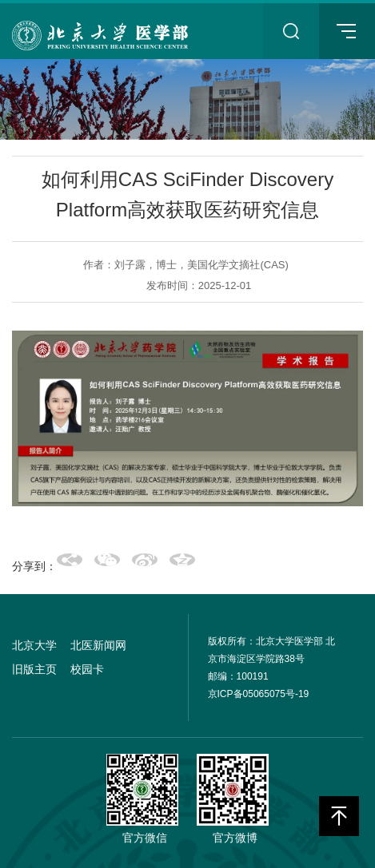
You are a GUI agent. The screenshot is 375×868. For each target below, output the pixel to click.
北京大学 (34, 645)
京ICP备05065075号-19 (259, 694)
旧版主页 (34, 669)
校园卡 (87, 669)
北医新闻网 (98, 645)
